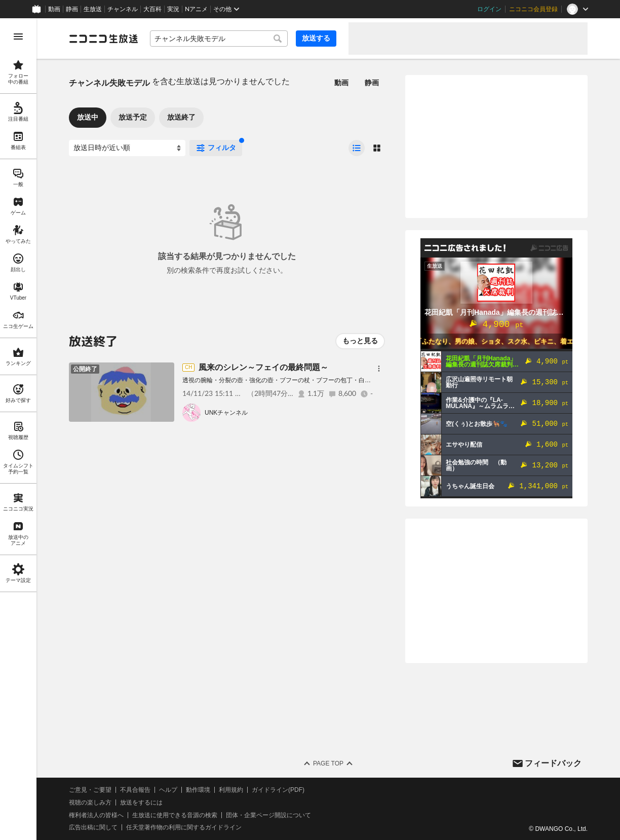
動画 (54, 9)
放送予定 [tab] (133, 117)
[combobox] (219, 39)
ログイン (489, 9)
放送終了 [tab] (181, 117)
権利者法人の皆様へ (96, 815)
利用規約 (231, 790)
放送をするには (141, 802)
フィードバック (553, 763)
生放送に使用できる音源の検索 (175, 815)
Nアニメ (196, 9)
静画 (72, 9)
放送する (316, 38)
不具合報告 (135, 790)
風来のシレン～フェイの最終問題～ (263, 367)
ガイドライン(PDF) (278, 790)
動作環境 (198, 790)
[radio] (357, 148)
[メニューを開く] (18, 36)
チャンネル (123, 9)
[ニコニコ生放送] (103, 39)
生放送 (93, 9)
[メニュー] (379, 369)
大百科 (152, 9)
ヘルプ (168, 790)
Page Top (328, 763)
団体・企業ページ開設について (268, 815)
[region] (18, 429)
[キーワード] (219, 39)
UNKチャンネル (226, 413)
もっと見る (360, 341)
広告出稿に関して (93, 827)
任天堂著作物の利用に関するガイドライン (184, 827)
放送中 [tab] (88, 117)
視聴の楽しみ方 (90, 802)
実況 (173, 9)
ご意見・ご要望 (90, 790)
